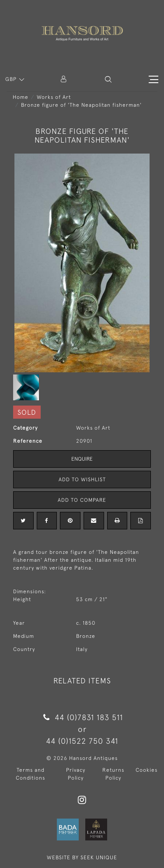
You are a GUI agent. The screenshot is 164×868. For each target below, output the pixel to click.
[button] (108, 79)
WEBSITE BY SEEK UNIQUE (82, 857)
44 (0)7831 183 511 (82, 717)
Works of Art (54, 97)
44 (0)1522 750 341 (82, 741)
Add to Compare (82, 500)
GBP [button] (12, 79)
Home (21, 97)
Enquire (82, 459)
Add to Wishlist (82, 479)
